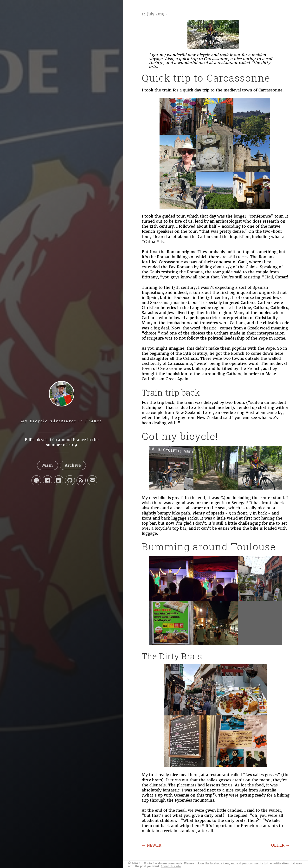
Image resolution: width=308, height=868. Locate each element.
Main (48, 465)
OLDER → (280, 845)
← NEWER (151, 845)
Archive (73, 465)
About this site (171, 866)
